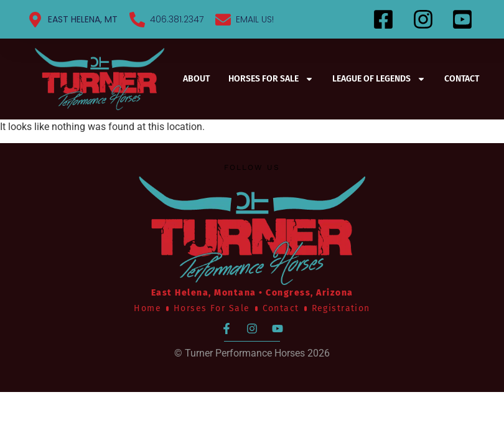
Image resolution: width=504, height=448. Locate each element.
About (196, 79)
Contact (462, 79)
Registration (341, 308)
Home (147, 308)
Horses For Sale (271, 79)
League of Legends (379, 79)
